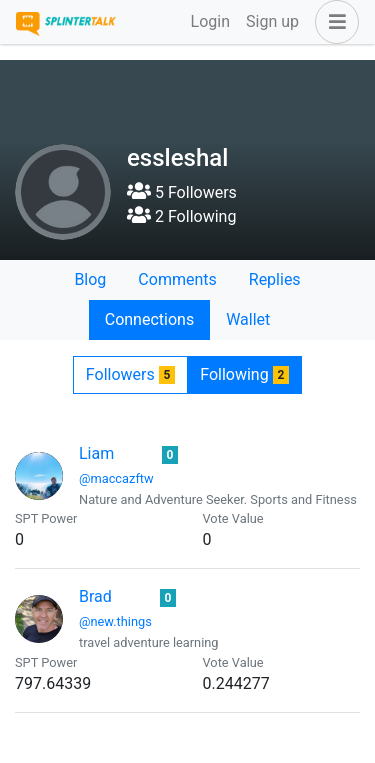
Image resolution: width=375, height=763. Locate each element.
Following (244, 374)
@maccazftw (116, 478)
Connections (149, 319)
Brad (95, 596)
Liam (96, 453)
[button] (333, 22)
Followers (130, 374)
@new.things (115, 621)
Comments (177, 279)
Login (210, 21)
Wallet (248, 319)
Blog (90, 279)
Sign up (272, 21)
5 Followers (182, 192)
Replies (275, 279)
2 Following (181, 216)
